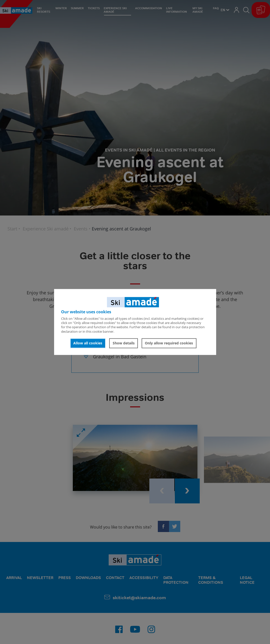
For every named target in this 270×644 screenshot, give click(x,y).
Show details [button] (124, 343)
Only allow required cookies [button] (169, 343)
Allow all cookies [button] (88, 343)
